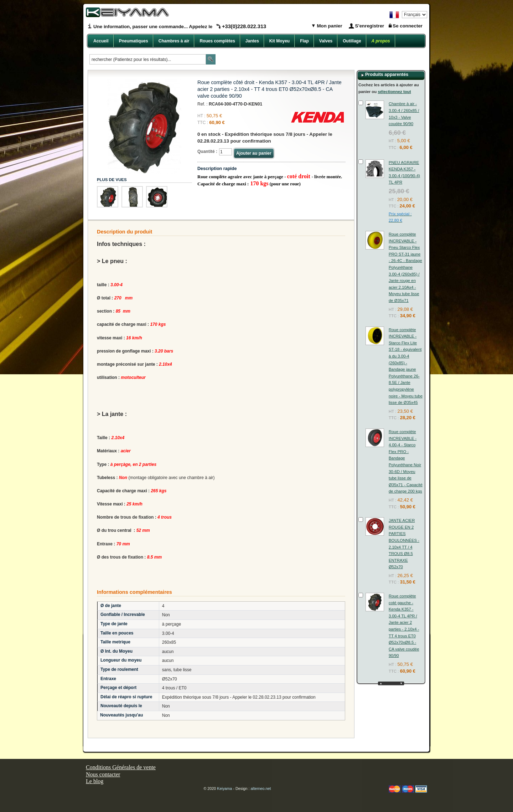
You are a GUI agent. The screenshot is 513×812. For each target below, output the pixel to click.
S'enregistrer (370, 26)
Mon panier (329, 26)
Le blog (95, 781)
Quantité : (207, 151)
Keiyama (224, 788)
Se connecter (408, 26)
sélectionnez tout (394, 92)
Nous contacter (103, 774)
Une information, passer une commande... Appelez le (180, 27)
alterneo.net (261, 788)
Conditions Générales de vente (121, 767)
